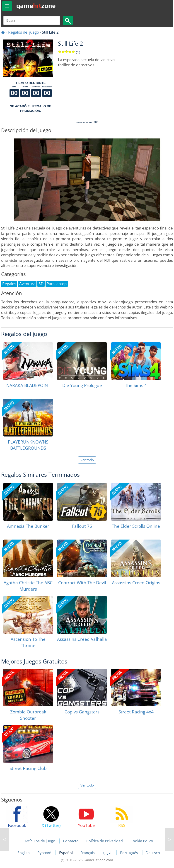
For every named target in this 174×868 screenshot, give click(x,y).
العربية (108, 853)
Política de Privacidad (105, 841)
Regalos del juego (24, 32)
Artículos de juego (40, 841)
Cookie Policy (142, 841)
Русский (45, 853)
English (24, 853)
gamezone (36, 6)
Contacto (71, 841)
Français (88, 853)
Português (129, 853)
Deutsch (153, 853)
